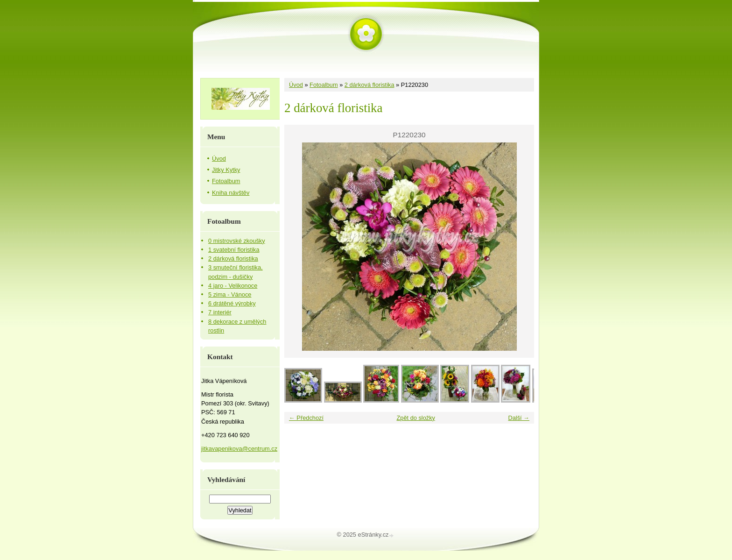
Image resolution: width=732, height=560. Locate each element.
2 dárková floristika (370, 85)
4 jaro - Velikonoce (233, 286)
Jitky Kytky (226, 170)
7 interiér (220, 312)
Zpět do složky (416, 418)
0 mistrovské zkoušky (237, 241)
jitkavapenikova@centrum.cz (239, 449)
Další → (519, 418)
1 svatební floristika (234, 250)
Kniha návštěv (231, 193)
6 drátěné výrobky (232, 303)
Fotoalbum (324, 85)
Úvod (296, 85)
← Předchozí (306, 418)
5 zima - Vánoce (230, 294)
